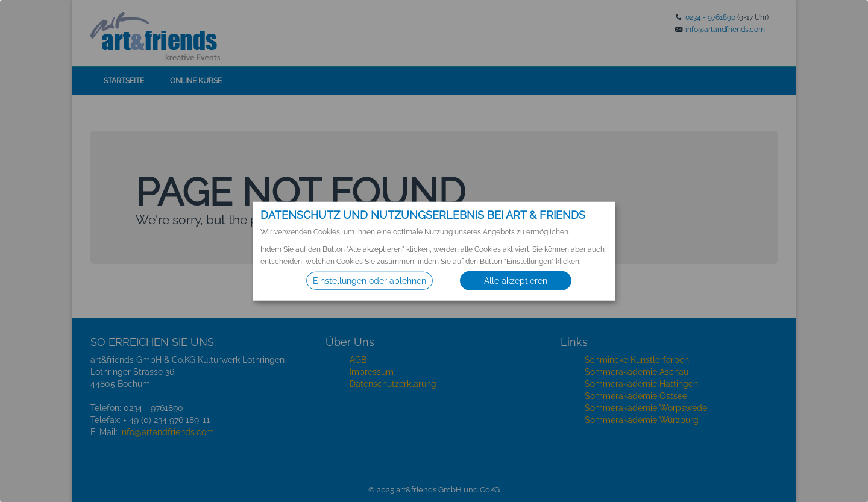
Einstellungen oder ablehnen (370, 281)
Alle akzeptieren (516, 281)
